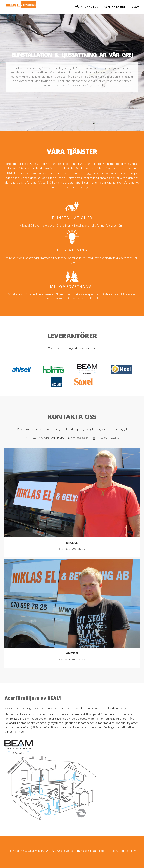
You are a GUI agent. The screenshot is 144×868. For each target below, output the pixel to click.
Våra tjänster (87, 7)
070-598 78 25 (80, 438)
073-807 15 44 (75, 660)
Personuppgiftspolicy (122, 851)
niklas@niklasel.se (108, 438)
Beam (135, 7)
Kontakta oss (115, 7)
